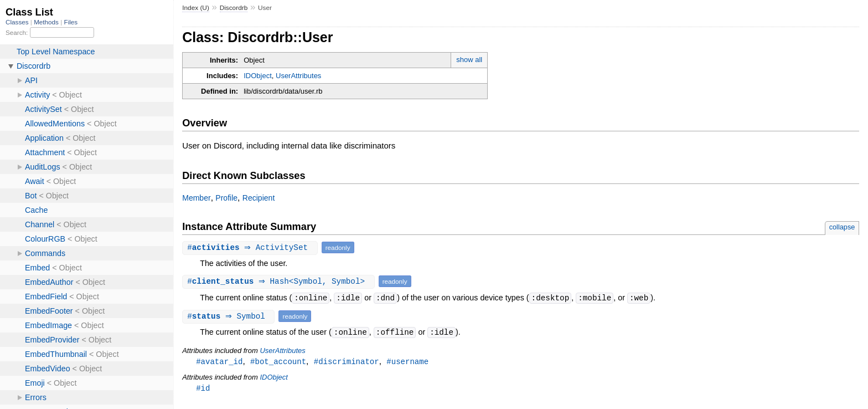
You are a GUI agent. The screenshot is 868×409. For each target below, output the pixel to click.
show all (469, 60)
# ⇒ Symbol (230, 316)
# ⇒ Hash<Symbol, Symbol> (280, 281)
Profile (226, 198)
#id (203, 389)
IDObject (258, 76)
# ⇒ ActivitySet (251, 247)
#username (407, 362)
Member (196, 198)
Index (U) (196, 8)
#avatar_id (219, 362)
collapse (842, 227)
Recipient (259, 198)
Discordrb (234, 8)
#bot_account (278, 362)
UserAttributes (298, 76)
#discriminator (347, 362)
